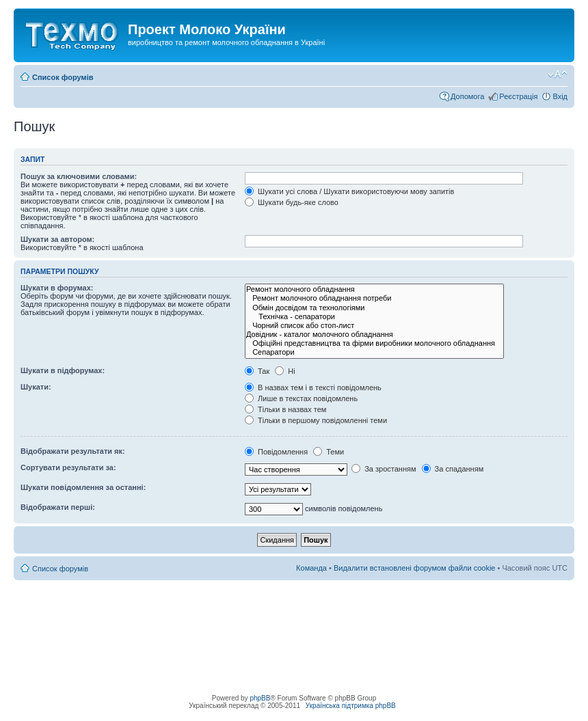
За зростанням (384, 469)
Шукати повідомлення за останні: (83, 487)
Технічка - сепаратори (374, 317)
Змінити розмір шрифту (558, 74)
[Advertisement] (294, 611)
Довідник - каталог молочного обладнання (374, 335)
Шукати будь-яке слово (292, 202)
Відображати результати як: (73, 451)
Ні (285, 371)
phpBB (260, 698)
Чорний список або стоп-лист (374, 326)
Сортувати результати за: (68, 467)
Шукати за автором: (57, 239)
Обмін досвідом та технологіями (374, 308)
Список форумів (63, 77)
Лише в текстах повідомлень (301, 398)
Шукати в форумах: (57, 288)
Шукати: (36, 387)
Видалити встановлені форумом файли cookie (415, 568)
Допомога (467, 96)
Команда (311, 568)
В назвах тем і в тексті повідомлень (313, 387)
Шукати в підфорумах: (63, 370)
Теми (329, 452)
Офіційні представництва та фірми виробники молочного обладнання (374, 343)
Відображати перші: (58, 507)
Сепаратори (374, 352)
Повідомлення (276, 452)
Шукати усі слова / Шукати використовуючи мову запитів (349, 191)
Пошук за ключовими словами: (79, 176)
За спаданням (453, 469)
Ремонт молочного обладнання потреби (374, 298)
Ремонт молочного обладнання (374, 289)
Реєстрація (518, 96)
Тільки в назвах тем (285, 409)
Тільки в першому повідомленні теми (316, 420)
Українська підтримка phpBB (351, 706)
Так (257, 371)
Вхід (560, 96)
